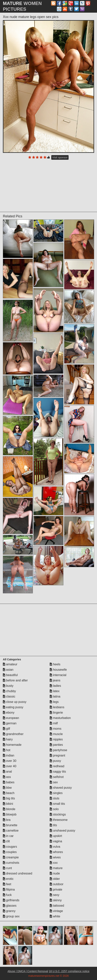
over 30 (10, 761)
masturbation (60, 718)
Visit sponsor (60, 157)
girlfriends (11, 900)
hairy (8, 739)
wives (55, 857)
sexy (54, 895)
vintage (56, 911)
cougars (10, 847)
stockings (58, 814)
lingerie (56, 713)
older (55, 879)
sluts (54, 798)
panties (56, 745)
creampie (11, 857)
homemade (12, 745)
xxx (54, 863)
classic (9, 696)
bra (7, 820)
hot (7, 750)
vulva (55, 847)
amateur (10, 664)
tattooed (57, 906)
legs (54, 702)
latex (55, 691)
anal (7, 772)
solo (54, 809)
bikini (8, 804)
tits (53, 825)
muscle (56, 734)
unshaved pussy (62, 831)
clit (6, 841)
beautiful (10, 675)
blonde (9, 809)
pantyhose (58, 750)
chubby (9, 691)
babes (9, 782)
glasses (10, 906)
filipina (9, 890)
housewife (58, 670)
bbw (7, 788)
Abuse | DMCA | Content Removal (28, 971)
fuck (7, 895)
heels (55, 664)
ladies (55, 686)
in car (8, 836)
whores (56, 852)
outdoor (57, 884)
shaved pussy (61, 788)
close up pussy (15, 702)
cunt (7, 868)
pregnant (57, 755)
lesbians (57, 707)
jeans (55, 680)
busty (8, 686)
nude (55, 873)
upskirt (56, 836)
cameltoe (11, 831)
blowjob (10, 814)
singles (56, 793)
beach (9, 793)
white (55, 916)
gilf (6, 729)
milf (54, 723)
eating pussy (13, 707)
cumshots (11, 863)
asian (8, 670)
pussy (55, 761)
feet (7, 884)
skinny (56, 900)
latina (55, 696)
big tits (9, 798)
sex (54, 782)
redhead (57, 766)
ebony (9, 713)
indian (9, 755)
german (10, 723)
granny (9, 911)
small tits (57, 804)
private (56, 890)
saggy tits (58, 772)
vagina (56, 841)
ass (7, 777)
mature (56, 868)
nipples (56, 739)
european (11, 718)
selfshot (57, 777)
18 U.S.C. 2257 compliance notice (69, 971)
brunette (10, 825)
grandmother (13, 734)
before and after (15, 680)
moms (56, 729)
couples (10, 852)
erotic (8, 879)
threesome (59, 820)
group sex (11, 916)
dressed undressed (18, 873)
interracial (58, 675)
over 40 (10, 766)
